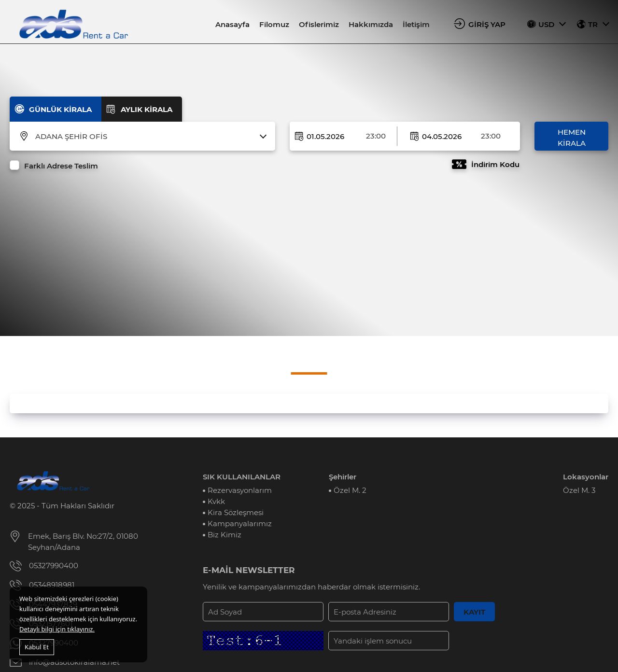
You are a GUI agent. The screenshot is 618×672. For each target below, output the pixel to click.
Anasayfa (232, 24)
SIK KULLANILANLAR (242, 477)
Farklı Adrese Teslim (61, 166)
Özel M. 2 (350, 490)
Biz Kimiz (225, 535)
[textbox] (148, 137)
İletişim (416, 24)
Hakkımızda (371, 24)
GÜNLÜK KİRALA (60, 109)
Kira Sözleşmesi (236, 512)
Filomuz (274, 24)
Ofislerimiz (319, 24)
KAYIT (474, 612)
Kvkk (216, 501)
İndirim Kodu (495, 164)
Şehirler (343, 477)
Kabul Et (37, 647)
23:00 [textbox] (376, 136)
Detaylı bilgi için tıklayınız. (57, 629)
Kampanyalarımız (240, 524)
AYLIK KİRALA (147, 109)
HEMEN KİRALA (572, 138)
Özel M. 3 (579, 490)
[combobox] (148, 137)
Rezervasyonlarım (240, 490)
